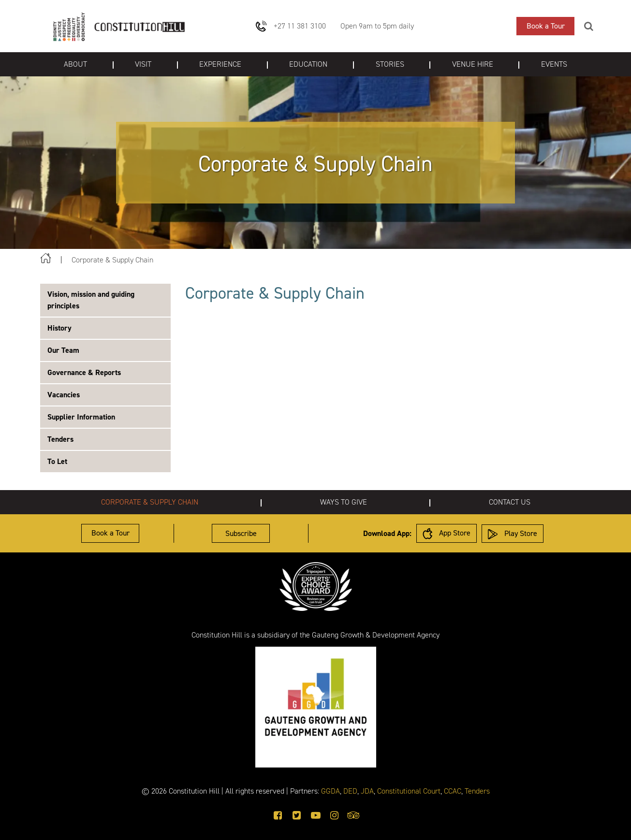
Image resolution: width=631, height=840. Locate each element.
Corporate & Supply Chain (150, 502)
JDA (367, 791)
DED (350, 791)
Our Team (63, 350)
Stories (390, 64)
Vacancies (64, 395)
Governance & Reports (84, 372)
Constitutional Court (409, 791)
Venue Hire (473, 64)
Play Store (513, 534)
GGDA (330, 791)
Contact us (510, 502)
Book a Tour (546, 26)
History (59, 328)
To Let (57, 461)
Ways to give (344, 502)
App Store (447, 534)
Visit (143, 64)
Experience (220, 64)
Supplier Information (81, 417)
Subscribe (241, 533)
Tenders (60, 439)
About (75, 64)
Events (554, 64)
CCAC (453, 791)
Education (308, 64)
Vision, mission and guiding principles (91, 300)
